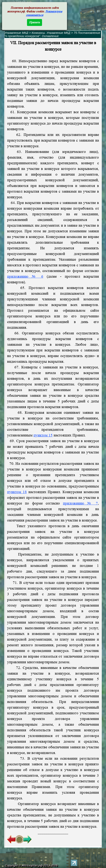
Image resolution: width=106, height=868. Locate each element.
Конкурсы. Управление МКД (51, 33)
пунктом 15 (43, 435)
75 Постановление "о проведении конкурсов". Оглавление (52, 34)
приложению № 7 (80, 503)
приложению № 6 (25, 277)
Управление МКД (16, 33)
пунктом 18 (17, 492)
